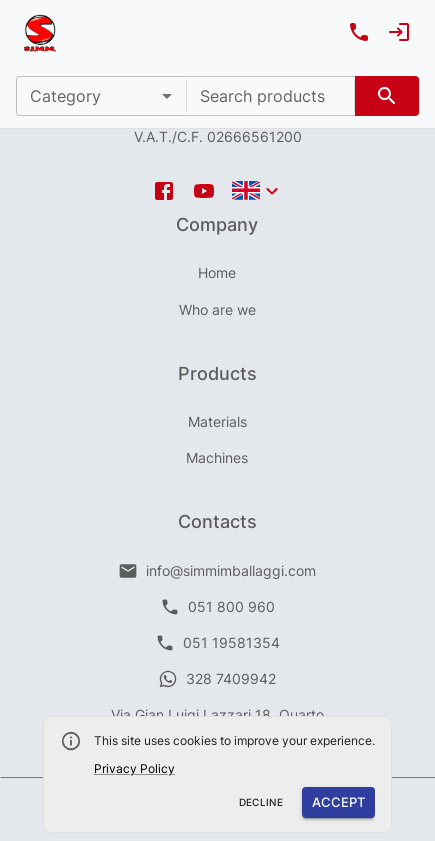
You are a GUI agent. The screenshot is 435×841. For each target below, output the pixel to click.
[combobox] (271, 96)
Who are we (217, 309)
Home (217, 272)
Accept (338, 802)
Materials (217, 421)
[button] (101, 96)
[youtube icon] (204, 191)
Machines (217, 457)
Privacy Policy (134, 768)
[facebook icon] (164, 191)
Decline (261, 802)
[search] (387, 96)
